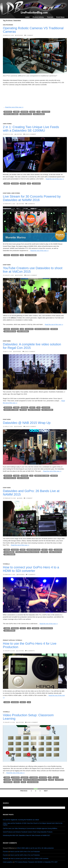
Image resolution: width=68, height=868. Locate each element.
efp (50, 777)
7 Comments (31, 575)
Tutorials (50, 17)
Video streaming (39, 114)
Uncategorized (8, 25)
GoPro (23, 550)
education (43, 777)
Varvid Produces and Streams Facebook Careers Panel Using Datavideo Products (28, 832)
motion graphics (8, 862)
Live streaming (9, 552)
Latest (27, 17)
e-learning (34, 777)
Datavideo (20, 35)
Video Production (26, 114)
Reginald (6, 859)
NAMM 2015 (44, 552)
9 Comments (31, 651)
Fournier (5, 852)
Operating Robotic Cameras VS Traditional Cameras (33, 30)
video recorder (33, 782)
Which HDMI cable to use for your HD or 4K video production (35, 848)
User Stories (7, 124)
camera (16, 112)
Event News (60, 17)
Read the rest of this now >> (14, 107)
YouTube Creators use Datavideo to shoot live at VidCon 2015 (33, 270)
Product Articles (38, 17)
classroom (15, 777)
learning (7, 780)
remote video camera (11, 114)
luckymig (19, 134)
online (51, 780)
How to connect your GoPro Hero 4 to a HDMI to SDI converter (31, 569)
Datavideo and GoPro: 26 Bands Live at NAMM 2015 (31, 493)
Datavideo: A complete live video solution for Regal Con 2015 (32, 346)
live (39, 112)
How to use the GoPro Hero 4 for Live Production (30, 645)
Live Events (46, 112)
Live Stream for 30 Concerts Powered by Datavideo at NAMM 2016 (32, 198)
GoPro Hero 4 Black (34, 550)
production (8, 782)
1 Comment (30, 35)
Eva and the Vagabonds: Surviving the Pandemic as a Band (21, 820)
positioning (59, 780)
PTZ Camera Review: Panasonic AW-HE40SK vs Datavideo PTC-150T (36, 862)
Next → (47, 791)
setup (24, 782)
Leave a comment (31, 134)
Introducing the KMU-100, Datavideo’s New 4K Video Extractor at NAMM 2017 (27, 835)
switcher (54, 329)
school (17, 782)
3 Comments (31, 204)
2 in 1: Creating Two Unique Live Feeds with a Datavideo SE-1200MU (31, 129)
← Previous (23, 791)
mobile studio (17, 780)
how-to (32, 112)
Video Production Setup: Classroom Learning (28, 717)
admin (20, 498)
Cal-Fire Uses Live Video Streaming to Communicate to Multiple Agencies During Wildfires (30, 828)
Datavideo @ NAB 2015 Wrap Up (27, 423)
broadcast (8, 112)
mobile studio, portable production (28, 552)
